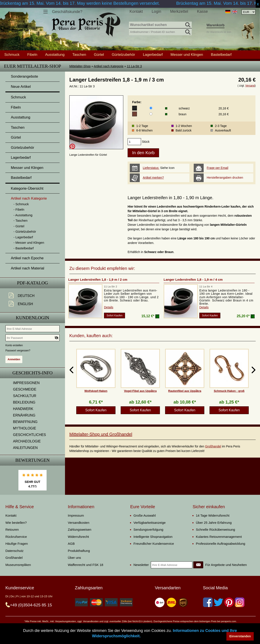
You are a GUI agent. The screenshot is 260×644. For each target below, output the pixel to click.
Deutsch (26, 296)
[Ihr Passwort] (32, 338)
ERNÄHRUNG (24, 415)
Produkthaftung (79, 551)
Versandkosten (79, 523)
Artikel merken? (153, 178)
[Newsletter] (198, 565)
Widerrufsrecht (78, 537)
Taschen (79, 54)
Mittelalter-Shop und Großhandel (101, 434)
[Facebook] (208, 602)
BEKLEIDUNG (24, 402)
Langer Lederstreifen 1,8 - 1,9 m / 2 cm (98, 280)
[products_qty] (134, 142)
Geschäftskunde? (67, 12)
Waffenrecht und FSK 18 (85, 565)
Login (156, 11)
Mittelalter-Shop (80, 66)
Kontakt (136, 11)
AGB (71, 544)
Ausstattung (55, 54)
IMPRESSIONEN (26, 383)
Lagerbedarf (153, 54)
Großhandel (213, 446)
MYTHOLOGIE (25, 428)
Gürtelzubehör (123, 54)
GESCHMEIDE (25, 389)
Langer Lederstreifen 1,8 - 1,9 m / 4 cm (193, 280)
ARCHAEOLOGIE (27, 441)
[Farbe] (151, 108)
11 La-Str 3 (134, 66)
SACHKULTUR (25, 396)
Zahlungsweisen (80, 529)
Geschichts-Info (32, 373)
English (25, 304)
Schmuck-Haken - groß (229, 391)
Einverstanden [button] (240, 636)
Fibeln (32, 54)
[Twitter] (218, 602)
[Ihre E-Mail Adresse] (32, 329)
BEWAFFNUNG (25, 422)
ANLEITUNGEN (25, 448)
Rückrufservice (16, 537)
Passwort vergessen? (18, 351)
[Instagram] (240, 602)
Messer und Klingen (187, 54)
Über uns (74, 558)
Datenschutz (14, 551)
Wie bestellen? (16, 523)
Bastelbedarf (221, 54)
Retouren (12, 529)
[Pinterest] (229, 602)
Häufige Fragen (17, 544)
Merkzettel (179, 11)
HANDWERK (23, 409)
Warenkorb (215, 25)
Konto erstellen (14, 345)
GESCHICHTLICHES (29, 435)
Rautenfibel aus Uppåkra (185, 391)
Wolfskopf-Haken (96, 391)
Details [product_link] (109, 307)
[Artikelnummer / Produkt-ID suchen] (160, 31)
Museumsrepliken (18, 565)
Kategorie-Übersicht (27, 188)
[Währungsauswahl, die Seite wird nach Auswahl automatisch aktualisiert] (249, 12)
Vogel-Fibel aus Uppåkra (140, 391)
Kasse (202, 11)
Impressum (76, 515)
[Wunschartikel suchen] (160, 25)
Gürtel (99, 54)
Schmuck (12, 54)
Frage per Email (218, 168)
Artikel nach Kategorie (109, 66)
